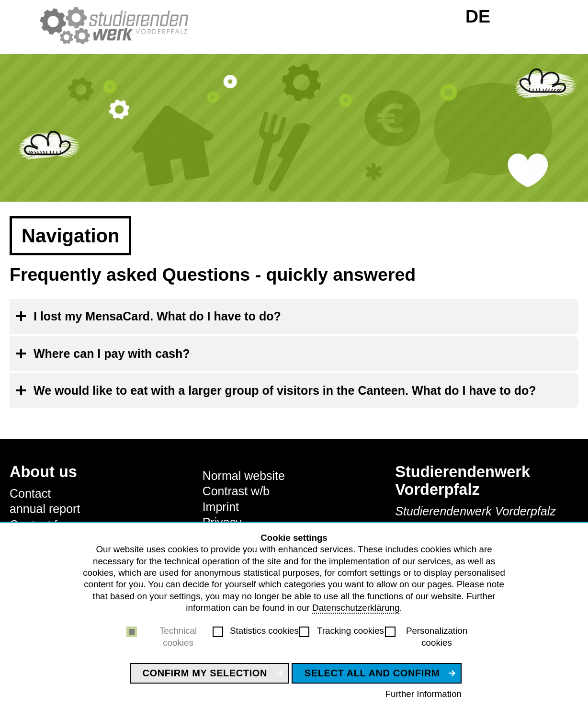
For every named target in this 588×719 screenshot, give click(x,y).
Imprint (221, 507)
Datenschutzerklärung (356, 608)
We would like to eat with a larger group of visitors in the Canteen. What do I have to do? (285, 390)
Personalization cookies (437, 636)
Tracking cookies (351, 631)
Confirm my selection (205, 673)
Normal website (244, 476)
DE (478, 16)
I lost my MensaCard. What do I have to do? (157, 316)
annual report (45, 509)
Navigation (70, 236)
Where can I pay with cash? (112, 354)
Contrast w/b (236, 491)
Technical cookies (178, 636)
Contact (30, 493)
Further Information (424, 694)
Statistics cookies (264, 631)
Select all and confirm (372, 673)
